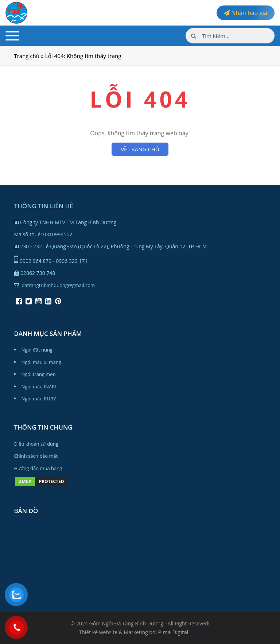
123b (195, 632)
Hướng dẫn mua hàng (38, 468)
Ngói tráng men (38, 374)
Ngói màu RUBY (38, 399)
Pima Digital (173, 632)
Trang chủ (27, 56)
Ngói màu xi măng (41, 362)
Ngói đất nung (37, 350)
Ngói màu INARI (38, 387)
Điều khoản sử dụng (36, 444)
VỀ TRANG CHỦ (140, 149)
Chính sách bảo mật (36, 456)
